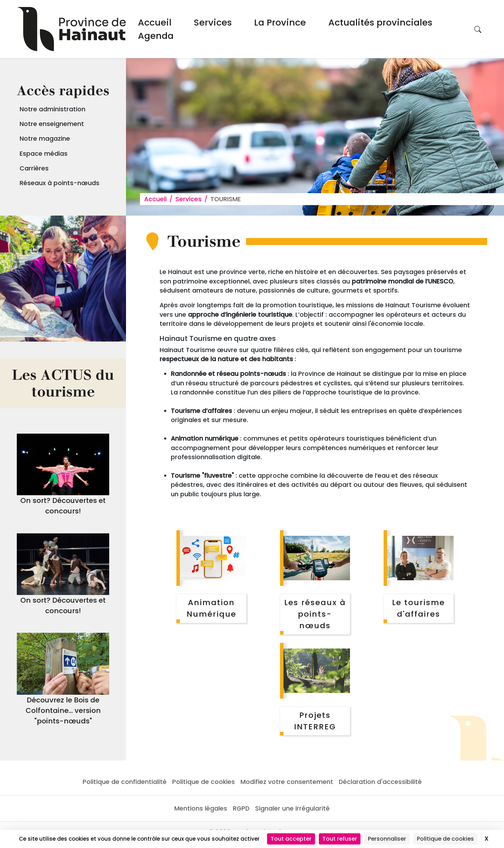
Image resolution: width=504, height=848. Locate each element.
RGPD (241, 808)
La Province (280, 22)
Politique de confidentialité (125, 782)
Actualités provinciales (380, 22)
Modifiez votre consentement (287, 782)
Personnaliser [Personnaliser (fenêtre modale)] (387, 839)
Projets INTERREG (315, 721)
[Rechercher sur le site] (478, 29)
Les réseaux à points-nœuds (315, 614)
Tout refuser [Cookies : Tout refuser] (340, 839)
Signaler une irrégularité (292, 808)
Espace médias (44, 154)
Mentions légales (201, 808)
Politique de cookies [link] (445, 839)
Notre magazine (45, 139)
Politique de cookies (204, 782)
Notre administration (52, 109)
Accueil (155, 22)
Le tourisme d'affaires (418, 608)
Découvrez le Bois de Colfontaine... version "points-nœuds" (63, 710)
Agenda (156, 36)
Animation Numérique (211, 608)
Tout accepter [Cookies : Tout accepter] (291, 839)
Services (213, 22)
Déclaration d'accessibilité (380, 782)
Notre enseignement (52, 124)
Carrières (34, 168)
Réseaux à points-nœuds (59, 183)
